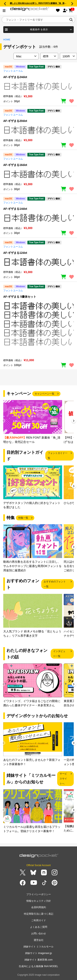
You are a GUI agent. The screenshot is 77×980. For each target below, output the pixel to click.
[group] (33, 422)
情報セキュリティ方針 (39, 901)
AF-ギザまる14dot (15, 209)
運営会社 (39, 940)
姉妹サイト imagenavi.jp (38, 953)
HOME (7, 40)
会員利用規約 (39, 907)
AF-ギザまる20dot (15, 121)
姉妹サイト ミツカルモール (38, 947)
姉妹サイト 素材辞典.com (38, 960)
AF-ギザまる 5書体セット (20, 297)
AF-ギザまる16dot (15, 165)
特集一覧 (23, 518)
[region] (38, 86)
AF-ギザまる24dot (15, 77)
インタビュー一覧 (59, 654)
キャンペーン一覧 (45, 394)
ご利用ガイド (39, 920)
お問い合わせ (39, 933)
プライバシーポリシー (39, 894)
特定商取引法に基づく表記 (39, 914)
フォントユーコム (13, 71)
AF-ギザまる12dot (15, 253)
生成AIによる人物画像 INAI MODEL (38, 966)
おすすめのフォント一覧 (55, 584)
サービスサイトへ (63, 779)
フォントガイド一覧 (58, 456)
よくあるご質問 (39, 927)
